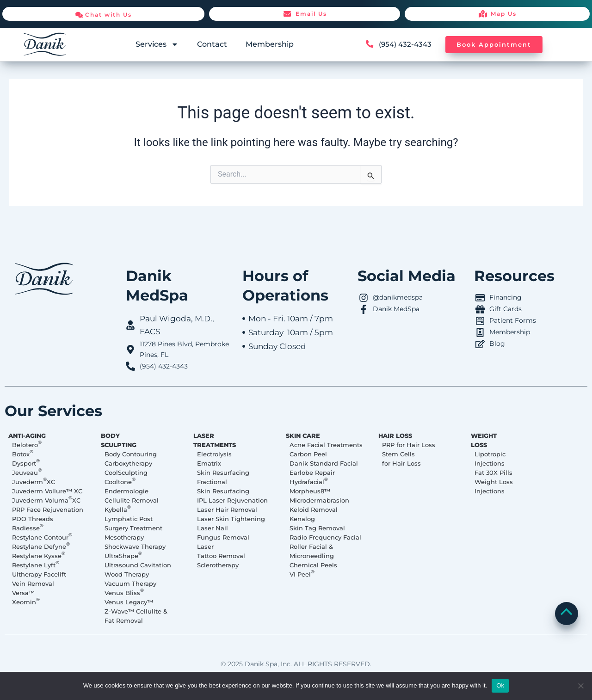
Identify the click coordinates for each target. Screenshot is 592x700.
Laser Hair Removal (227, 510)
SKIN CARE (305, 436)
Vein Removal (33, 583)
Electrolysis (214, 454)
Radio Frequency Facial (325, 537)
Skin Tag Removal (317, 528)
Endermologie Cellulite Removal (132, 496)
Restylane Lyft (36, 565)
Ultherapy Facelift (39, 574)
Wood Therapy (127, 574)
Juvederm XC (34, 481)
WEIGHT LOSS (486, 440)
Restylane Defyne (41, 546)
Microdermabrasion (319, 500)
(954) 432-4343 (406, 44)
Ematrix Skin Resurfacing (223, 468)
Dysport (26, 463)
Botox (23, 454)
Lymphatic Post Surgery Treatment (133, 523)
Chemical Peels (313, 565)
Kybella (118, 509)
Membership (270, 44)
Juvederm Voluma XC (46, 500)
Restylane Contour (42, 537)
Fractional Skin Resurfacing (223, 486)
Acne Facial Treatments (326, 445)
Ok (500, 685)
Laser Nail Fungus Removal (223, 533)
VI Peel (302, 574)
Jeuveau (27, 472)
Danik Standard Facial (324, 463)
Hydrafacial (309, 481)
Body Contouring (131, 454)
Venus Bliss (124, 592)
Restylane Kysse (39, 555)
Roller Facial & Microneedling (312, 551)
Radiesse (28, 528)
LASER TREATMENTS (217, 440)
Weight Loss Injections (494, 486)
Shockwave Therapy (135, 546)
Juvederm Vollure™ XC (47, 491)
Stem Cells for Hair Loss (401, 459)
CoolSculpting (126, 473)
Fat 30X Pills (493, 473)
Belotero (27, 444)
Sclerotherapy (218, 565)
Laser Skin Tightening (231, 519)
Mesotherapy (124, 537)
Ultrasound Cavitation (138, 565)
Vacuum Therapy (130, 583)
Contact (212, 44)
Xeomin (26, 602)
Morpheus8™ (310, 491)
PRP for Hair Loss (409, 445)
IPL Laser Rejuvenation (232, 500)
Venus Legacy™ (129, 602)
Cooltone (120, 481)
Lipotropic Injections (490, 459)
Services (157, 44)
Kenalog (302, 519)
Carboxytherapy (128, 463)
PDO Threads (33, 519)
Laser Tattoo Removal (221, 551)
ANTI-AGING (29, 436)
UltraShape (123, 555)
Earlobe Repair (312, 473)
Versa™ (23, 593)
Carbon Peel (308, 454)
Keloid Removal (314, 510)
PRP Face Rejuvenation (48, 510)
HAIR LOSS (398, 436)
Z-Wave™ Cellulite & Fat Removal (136, 616)
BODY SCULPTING (121, 440)
